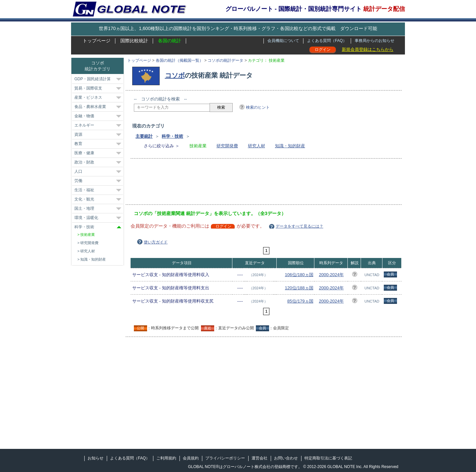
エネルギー (84, 125)
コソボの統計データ (225, 60)
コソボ (175, 75)
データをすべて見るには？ (299, 226)
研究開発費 (227, 146)
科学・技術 (172, 136)
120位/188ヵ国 (299, 288)
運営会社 (259, 458)
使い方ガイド (156, 242)
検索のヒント (258, 107)
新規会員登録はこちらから (368, 49)
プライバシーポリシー (225, 458)
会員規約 (191, 458)
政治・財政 (84, 162)
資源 (78, 134)
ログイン (323, 50)
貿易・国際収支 (88, 88)
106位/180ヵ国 (299, 275)
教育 (78, 144)
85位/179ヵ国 (300, 301)
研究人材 (257, 146)
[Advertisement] (254, 184)
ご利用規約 (166, 458)
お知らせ (96, 458)
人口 (78, 171)
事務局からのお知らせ (375, 41)
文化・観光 (84, 199)
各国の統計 (170, 41)
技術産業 (88, 235)
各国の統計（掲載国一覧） (179, 60)
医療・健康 (84, 153)
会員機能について (283, 41)
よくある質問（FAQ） (327, 41)
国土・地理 (84, 208)
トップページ (97, 41)
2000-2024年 (331, 275)
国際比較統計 (134, 41)
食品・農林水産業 (90, 107)
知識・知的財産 (290, 146)
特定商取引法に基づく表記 (328, 458)
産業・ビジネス (88, 97)
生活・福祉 (84, 190)
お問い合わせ (286, 458)
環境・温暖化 (86, 218)
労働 (78, 181)
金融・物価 (84, 116)
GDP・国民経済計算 (93, 79)
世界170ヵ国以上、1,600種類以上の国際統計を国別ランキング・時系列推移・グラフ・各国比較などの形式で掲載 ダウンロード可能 (238, 28)
